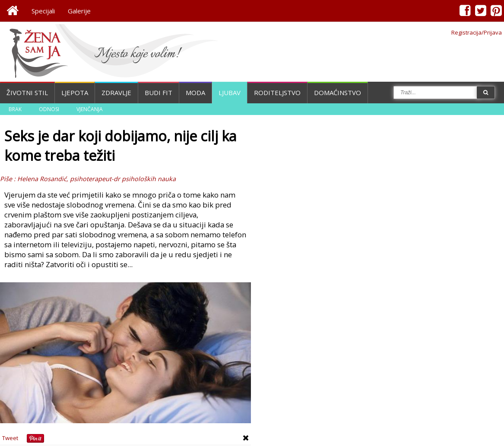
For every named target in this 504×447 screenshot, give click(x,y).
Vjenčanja (90, 109)
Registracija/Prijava (477, 32)
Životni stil (27, 93)
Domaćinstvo (338, 93)
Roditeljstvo (277, 93)
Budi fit (158, 93)
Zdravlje (116, 93)
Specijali (43, 11)
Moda (195, 93)
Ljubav (230, 93)
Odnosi (49, 109)
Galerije (79, 11)
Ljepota (75, 93)
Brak (15, 109)
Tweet (10, 438)
